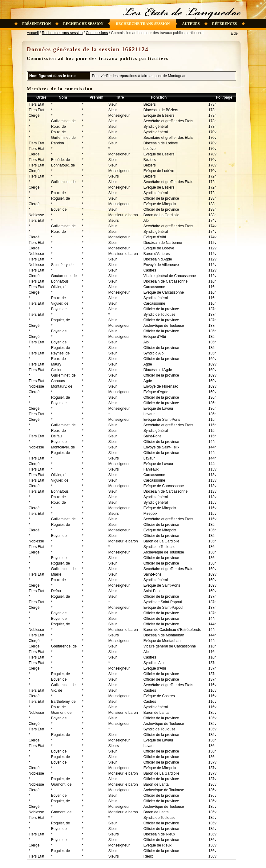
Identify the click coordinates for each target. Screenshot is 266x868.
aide (234, 33)
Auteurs (191, 24)
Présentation (36, 24)
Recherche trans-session (143, 24)
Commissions (97, 33)
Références (225, 24)
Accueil (33, 33)
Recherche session (83, 24)
